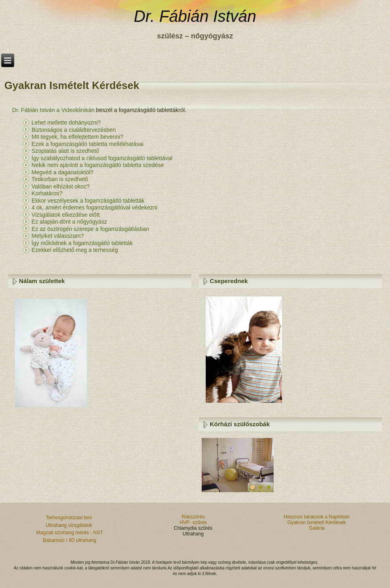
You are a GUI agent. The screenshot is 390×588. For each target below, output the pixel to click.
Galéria (317, 528)
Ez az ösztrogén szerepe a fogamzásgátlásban (90, 229)
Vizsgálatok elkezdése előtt (66, 215)
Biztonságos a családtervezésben (74, 130)
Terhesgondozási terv (69, 518)
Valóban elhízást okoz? (61, 186)
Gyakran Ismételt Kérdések (317, 522)
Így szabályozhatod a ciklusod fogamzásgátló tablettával (102, 158)
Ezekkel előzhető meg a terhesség (75, 250)
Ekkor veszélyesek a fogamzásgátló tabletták (89, 201)
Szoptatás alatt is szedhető (65, 151)
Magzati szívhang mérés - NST (70, 533)
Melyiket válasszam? (58, 236)
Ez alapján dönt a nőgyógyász (70, 222)
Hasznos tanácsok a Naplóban (317, 517)
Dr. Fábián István (195, 16)
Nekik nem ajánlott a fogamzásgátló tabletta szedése (99, 165)
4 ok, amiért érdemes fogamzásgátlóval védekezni (95, 207)
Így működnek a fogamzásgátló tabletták (82, 243)
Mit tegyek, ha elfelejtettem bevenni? (77, 137)
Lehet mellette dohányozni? (66, 123)
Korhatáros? (47, 193)
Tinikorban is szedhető (60, 179)
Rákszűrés (193, 517)
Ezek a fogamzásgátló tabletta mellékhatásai (87, 144)
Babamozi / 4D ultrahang (70, 540)
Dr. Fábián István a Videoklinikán (53, 110)
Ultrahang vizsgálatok (70, 525)
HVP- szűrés (193, 522)
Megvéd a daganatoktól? (62, 172)
